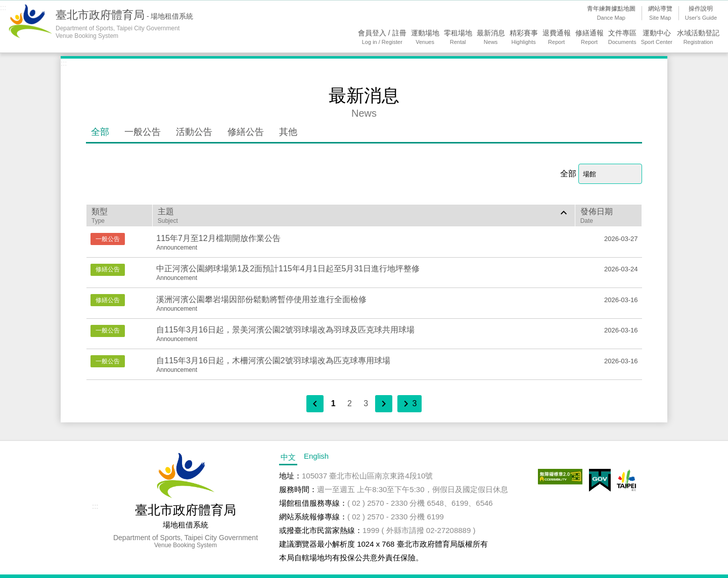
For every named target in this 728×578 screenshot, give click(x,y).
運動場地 (425, 38)
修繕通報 (589, 38)
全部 (100, 132)
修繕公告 (246, 132)
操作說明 (701, 14)
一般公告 (143, 132)
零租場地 (458, 38)
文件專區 (622, 38)
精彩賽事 (524, 38)
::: (3, 7)
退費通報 (557, 38)
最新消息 (491, 38)
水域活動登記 (698, 38)
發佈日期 (608, 216)
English (316, 456)
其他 (288, 132)
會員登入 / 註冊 (382, 38)
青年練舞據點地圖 (611, 14)
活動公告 (194, 132)
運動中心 (657, 38)
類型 (119, 216)
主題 (364, 215)
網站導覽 (660, 14)
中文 (288, 457)
